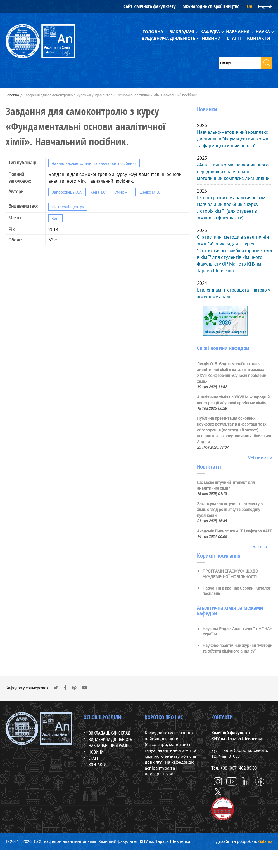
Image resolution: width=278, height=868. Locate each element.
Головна (153, 32)
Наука (263, 32)
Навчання (238, 32)
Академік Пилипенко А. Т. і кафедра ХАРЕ (235, 531)
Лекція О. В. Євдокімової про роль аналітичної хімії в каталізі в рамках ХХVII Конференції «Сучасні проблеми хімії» (232, 372)
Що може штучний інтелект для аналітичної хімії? (226, 485)
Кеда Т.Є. (98, 192)
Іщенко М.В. (149, 192)
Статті (234, 38)
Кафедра (210, 32)
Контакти (258, 38)
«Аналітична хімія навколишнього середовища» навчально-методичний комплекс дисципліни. (234, 172)
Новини (211, 38)
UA (250, 6)
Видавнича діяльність (169, 38)
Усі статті (262, 547)
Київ (55, 218)
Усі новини (260, 458)
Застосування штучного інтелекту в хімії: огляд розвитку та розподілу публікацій (230, 509)
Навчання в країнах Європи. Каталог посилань (237, 591)
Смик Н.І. (123, 192)
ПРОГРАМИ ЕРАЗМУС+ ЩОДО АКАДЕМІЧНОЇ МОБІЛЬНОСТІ (230, 574)
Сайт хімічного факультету (150, 6)
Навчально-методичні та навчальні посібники (94, 163)
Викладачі (182, 32)
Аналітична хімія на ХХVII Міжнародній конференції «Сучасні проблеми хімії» (233, 400)
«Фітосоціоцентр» (68, 207)
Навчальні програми (109, 745)
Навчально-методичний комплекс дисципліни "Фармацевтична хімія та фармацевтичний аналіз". (233, 139)
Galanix (265, 841)
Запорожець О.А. (67, 192)
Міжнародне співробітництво (211, 6)
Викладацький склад (110, 733)
